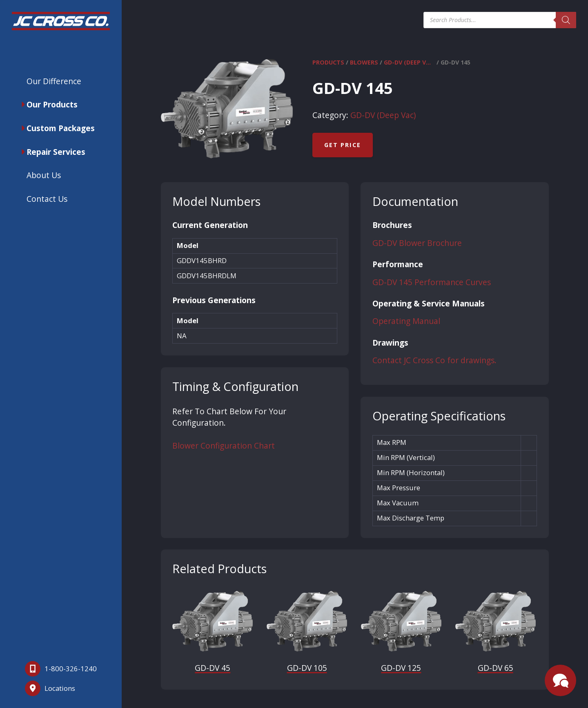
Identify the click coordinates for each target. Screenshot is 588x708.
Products (328, 63)
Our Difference (54, 81)
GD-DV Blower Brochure (417, 243)
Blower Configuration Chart (224, 446)
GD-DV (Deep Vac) (409, 63)
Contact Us (47, 199)
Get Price (343, 145)
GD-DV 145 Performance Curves (432, 282)
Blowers (364, 63)
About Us (44, 175)
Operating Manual (406, 321)
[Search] (566, 20)
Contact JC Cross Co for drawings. (434, 360)
